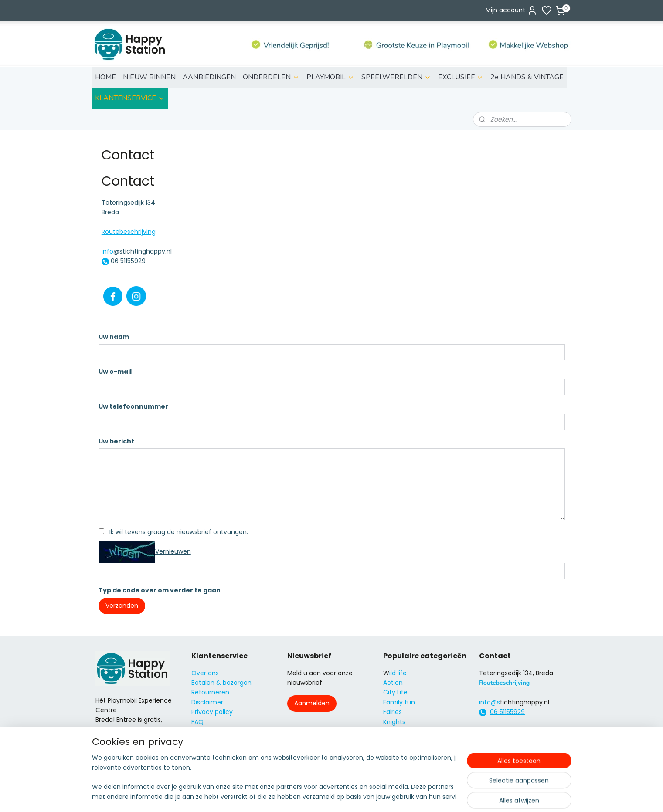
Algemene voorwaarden (228, 741)
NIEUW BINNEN (149, 77)
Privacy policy (212, 712)
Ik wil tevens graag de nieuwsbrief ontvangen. (178, 532)
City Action (400, 751)
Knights (394, 722)
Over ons (205, 673)
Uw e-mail (115, 372)
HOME (105, 77)
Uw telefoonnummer (133, 406)
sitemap (363, 796)
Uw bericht (116, 441)
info (107, 251)
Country (396, 761)
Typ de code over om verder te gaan (159, 590)
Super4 (394, 741)
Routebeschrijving (128, 232)
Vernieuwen (173, 551)
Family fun (399, 702)
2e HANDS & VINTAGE (527, 77)
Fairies (393, 712)
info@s (490, 702)
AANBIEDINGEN (209, 77)
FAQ (197, 722)
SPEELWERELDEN (396, 77)
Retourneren (210, 692)
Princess (396, 731)
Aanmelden (312, 703)
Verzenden (121, 606)
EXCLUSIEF (461, 77)
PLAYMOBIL (330, 77)
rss (381, 796)
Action (393, 683)
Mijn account (512, 10)
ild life (398, 673)
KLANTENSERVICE (130, 98)
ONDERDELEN (271, 77)
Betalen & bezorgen (221, 683)
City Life (395, 692)
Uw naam (113, 337)
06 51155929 (507, 712)
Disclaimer (207, 702)
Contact (204, 731)
